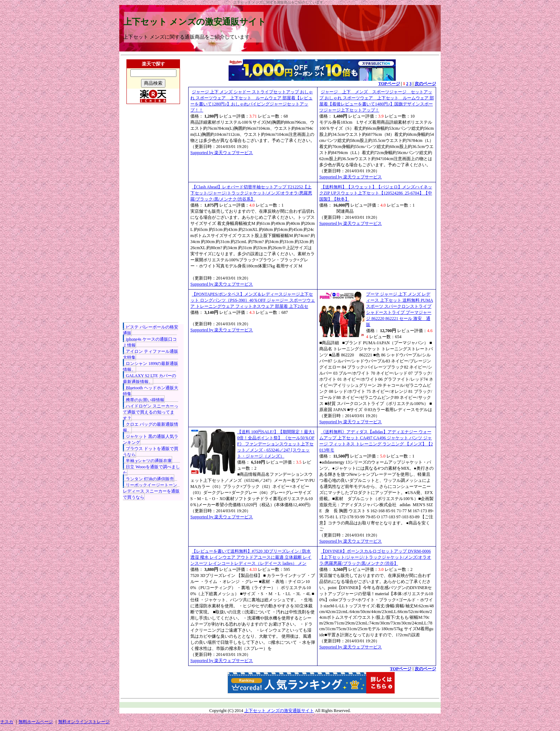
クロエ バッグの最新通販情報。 (151, 427)
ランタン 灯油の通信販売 (150, 479)
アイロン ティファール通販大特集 (151, 354)
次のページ (425, 84)
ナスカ (7, 722)
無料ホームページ (36, 722)
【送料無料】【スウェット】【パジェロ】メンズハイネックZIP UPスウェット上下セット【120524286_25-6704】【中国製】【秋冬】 (376, 193)
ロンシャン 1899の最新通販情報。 (151, 367)
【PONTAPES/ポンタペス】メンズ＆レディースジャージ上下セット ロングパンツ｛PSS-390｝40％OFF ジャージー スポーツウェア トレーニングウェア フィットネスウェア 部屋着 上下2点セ (253, 300)
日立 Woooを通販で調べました (151, 470)
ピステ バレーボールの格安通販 (151, 330)
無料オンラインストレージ (84, 722)
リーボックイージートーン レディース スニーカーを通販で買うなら (151, 491)
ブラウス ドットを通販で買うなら (151, 452)
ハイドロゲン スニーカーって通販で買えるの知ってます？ (151, 412)
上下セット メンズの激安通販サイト (195, 22)
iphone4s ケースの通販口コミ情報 (150, 342)
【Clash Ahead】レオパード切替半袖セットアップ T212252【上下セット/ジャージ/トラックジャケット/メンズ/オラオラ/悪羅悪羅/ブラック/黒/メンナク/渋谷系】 (251, 193)
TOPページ (389, 84)
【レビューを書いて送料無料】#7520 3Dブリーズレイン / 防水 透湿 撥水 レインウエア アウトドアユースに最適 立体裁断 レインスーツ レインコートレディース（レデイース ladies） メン (251, 557)
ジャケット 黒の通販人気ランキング (151, 439)
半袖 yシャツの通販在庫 (149, 461)
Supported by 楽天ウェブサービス (222, 153)
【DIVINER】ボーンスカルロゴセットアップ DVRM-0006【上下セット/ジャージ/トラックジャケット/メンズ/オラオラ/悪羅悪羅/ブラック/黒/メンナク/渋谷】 (375, 557)
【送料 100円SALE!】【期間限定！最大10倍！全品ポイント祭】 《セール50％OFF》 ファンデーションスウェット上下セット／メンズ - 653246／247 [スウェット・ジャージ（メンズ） (276, 444)
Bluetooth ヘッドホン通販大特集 (150, 391)
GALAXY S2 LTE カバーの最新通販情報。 (149, 379)
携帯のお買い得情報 (145, 400)
